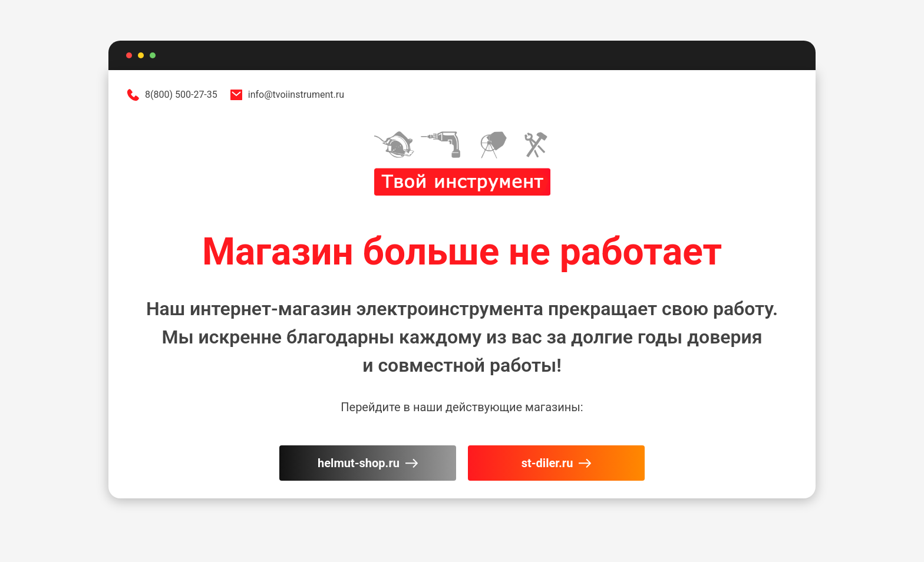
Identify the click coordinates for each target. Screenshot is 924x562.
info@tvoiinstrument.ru (287, 95)
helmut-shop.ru (368, 463)
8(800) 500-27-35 (172, 95)
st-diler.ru (557, 463)
